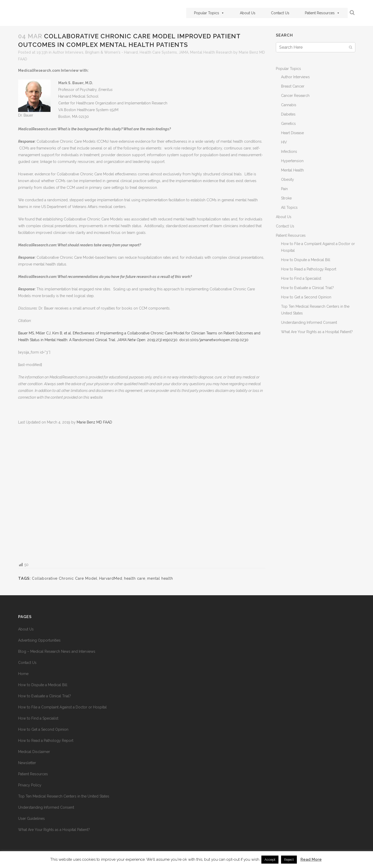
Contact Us (280, 13)
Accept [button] (270, 860)
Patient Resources (322, 13)
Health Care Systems (158, 52)
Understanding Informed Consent (309, 322)
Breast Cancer (293, 86)
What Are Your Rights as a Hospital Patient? (317, 332)
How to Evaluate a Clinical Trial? (307, 288)
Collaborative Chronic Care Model (65, 578)
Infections (289, 152)
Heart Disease (292, 133)
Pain (284, 189)
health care (135, 578)
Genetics (288, 124)
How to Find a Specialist (301, 278)
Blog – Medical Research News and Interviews (57, 651)
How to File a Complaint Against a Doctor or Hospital (62, 707)
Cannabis (289, 105)
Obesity (288, 180)
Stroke (286, 198)
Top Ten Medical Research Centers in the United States (64, 796)
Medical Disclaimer (34, 752)
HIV (284, 142)
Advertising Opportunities (39, 640)
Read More (311, 859)
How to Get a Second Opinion (306, 297)
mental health (160, 578)
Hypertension (292, 161)
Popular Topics (209, 13)
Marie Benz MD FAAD (94, 422)
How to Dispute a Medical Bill (306, 260)
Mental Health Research (211, 52)
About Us (248, 13)
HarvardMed (111, 578)
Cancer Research (295, 96)
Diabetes (288, 114)
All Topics (289, 207)
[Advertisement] (142, 493)
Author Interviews (68, 52)
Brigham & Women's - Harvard (112, 52)
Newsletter (27, 763)
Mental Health (292, 170)
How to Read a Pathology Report (309, 269)
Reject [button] (289, 860)
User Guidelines (31, 819)
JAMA (184, 52)
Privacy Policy (30, 785)
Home (23, 674)
